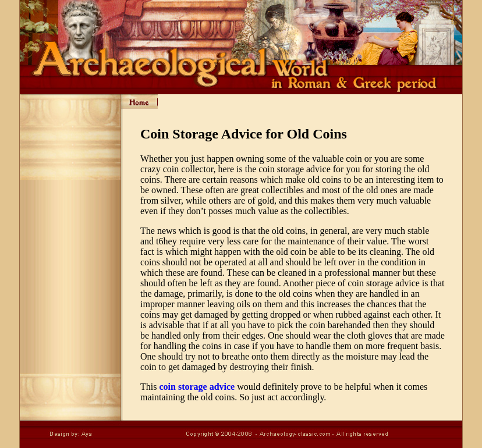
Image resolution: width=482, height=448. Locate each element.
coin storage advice (197, 387)
